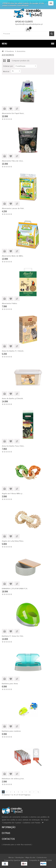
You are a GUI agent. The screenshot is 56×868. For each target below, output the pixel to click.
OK (51, 3)
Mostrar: (6, 72)
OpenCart (17, 860)
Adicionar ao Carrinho (5, 109)
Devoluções (20, 858)
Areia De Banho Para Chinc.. (13, 446)
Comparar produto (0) (21, 61)
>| (38, 792)
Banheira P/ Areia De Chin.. (13, 636)
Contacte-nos (42, 858)
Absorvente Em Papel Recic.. (13, 113)
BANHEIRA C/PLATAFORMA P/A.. (15, 589)
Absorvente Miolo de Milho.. (13, 256)
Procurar (52, 34)
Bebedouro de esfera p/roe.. (13, 779)
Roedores (10, 51)
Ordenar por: (8, 66)
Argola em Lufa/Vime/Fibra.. (13, 541)
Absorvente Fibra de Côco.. (13, 161)
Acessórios (21, 51)
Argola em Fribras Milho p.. (13, 494)
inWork (25, 860)
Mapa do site (30, 858)
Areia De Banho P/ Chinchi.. (13, 351)
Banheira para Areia (10, 684)
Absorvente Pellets (9, 304)
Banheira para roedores (11, 731)
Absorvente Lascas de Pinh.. (13, 208)
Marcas (11, 858)
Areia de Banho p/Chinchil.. (13, 399)
